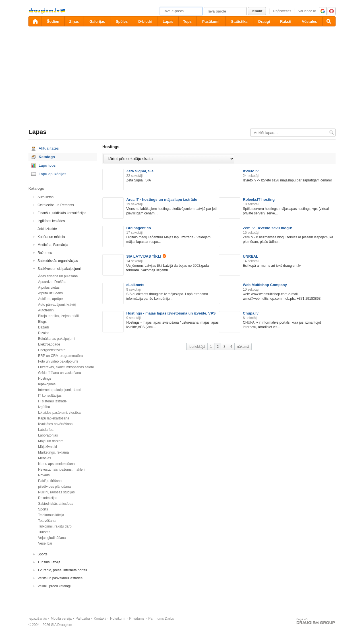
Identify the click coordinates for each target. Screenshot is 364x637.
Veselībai (45, 543)
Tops (187, 21)
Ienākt (257, 11)
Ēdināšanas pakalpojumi (57, 339)
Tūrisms (44, 532)
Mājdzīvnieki (47, 447)
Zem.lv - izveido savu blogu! (267, 228)
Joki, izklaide (47, 229)
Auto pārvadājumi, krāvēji (57, 305)
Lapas (168, 21)
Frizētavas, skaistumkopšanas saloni (66, 367)
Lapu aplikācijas (52, 174)
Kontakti (100, 619)
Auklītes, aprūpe (50, 299)
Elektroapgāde (49, 344)
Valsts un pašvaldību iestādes (60, 578)
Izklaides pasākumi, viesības (60, 413)
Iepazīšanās (38, 619)
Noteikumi (118, 619)
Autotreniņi (46, 310)
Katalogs (47, 157)
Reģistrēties (282, 11)
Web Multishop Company (265, 285)
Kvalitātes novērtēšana (55, 424)
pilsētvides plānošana (54, 487)
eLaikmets (135, 285)
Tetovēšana (47, 521)
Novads (44, 475)
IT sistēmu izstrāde (52, 401)
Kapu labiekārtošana (54, 418)
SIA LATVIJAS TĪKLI (146, 256)
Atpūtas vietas (49, 288)
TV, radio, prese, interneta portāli (62, 570)
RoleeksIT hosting (259, 199)
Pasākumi (211, 21)
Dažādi (43, 327)
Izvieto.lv (251, 171)
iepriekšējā (197, 347)
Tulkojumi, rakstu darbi (55, 526)
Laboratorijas (48, 435)
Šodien (53, 21)
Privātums (137, 619)
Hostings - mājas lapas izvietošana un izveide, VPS (171, 313)
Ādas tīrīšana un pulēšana (58, 276)
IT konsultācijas (50, 396)
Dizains (44, 333)
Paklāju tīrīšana (50, 481)
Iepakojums (47, 384)
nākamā (243, 347)
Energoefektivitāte (52, 350)
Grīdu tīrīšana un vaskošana (60, 373)
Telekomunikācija (51, 515)
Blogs (42, 322)
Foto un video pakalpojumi (58, 361)
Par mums (156, 619)
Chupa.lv (251, 313)
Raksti (286, 21)
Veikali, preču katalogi (54, 586)
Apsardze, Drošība (52, 282)
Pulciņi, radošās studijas (56, 492)
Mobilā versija (61, 619)
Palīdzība (83, 619)
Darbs (169, 619)
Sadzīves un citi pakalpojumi (59, 269)
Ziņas (74, 21)
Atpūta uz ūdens (50, 293)
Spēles (122, 21)
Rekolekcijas (48, 498)
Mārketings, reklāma (53, 452)
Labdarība (46, 430)
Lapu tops (47, 165)
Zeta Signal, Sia (140, 171)
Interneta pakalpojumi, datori (60, 390)
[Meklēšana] (329, 21)
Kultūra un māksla (51, 237)
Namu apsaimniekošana (56, 464)
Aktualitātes (49, 148)
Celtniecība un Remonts (56, 205)
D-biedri (145, 21)
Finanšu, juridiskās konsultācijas (62, 213)
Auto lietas (45, 197)
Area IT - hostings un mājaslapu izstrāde (162, 199)
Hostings (45, 379)
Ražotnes (45, 253)
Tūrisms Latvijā (49, 562)
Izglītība (44, 407)
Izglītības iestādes (51, 221)
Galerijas (97, 21)
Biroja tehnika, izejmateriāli (58, 316)
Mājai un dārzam (51, 441)
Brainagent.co (139, 228)
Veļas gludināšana (52, 538)
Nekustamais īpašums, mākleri (61, 470)
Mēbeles (45, 458)
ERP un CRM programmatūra (60, 356)
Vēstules (309, 21)
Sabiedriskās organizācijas (58, 261)
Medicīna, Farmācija (53, 245)
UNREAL (251, 256)
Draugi (264, 21)
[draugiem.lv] (35, 21)
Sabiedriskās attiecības (56, 504)
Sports (43, 509)
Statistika (239, 21)
